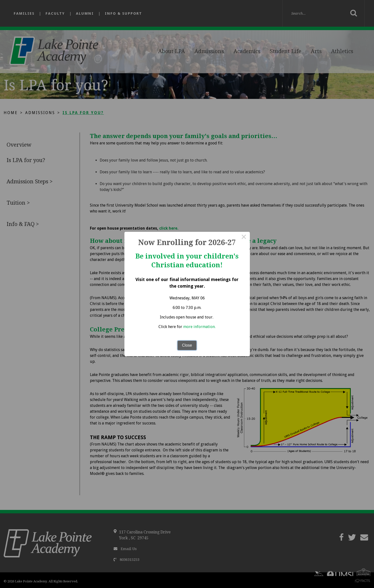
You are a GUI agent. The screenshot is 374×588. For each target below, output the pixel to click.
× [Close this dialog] (244, 238)
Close (187, 345)
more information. (199, 327)
